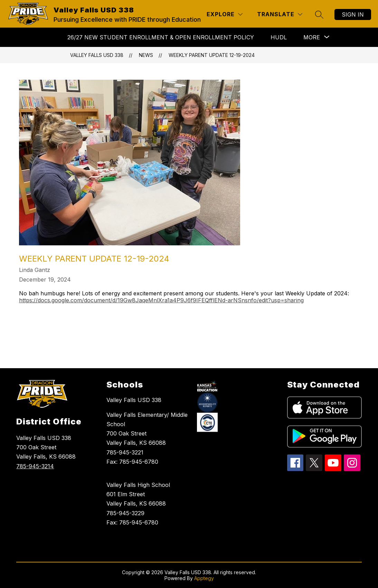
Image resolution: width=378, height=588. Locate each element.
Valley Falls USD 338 (97, 55)
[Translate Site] (280, 14)
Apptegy (204, 578)
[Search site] (319, 14)
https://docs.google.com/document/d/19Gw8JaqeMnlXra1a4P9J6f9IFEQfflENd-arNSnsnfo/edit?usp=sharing (161, 300)
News (146, 55)
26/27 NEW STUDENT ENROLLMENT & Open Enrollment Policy (161, 37)
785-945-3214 (35, 466)
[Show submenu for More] (312, 37)
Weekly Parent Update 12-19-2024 (212, 55)
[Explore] (225, 14)
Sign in (353, 14)
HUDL (279, 37)
